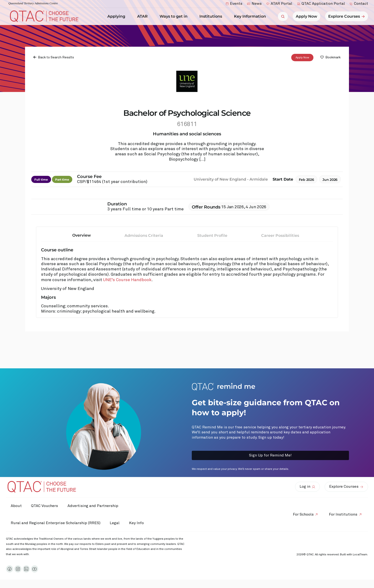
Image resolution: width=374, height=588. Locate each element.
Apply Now (302, 57)
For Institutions (343, 514)
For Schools (303, 514)
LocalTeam (360, 555)
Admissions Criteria (144, 235)
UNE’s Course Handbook (127, 280)
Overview (82, 235)
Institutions (212, 16)
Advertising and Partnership (93, 506)
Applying (117, 16)
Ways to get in (175, 16)
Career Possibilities (280, 235)
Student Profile (212, 235)
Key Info (138, 523)
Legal (115, 523)
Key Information (251, 16)
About (16, 506)
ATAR (144, 16)
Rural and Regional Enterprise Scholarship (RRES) (56, 523)
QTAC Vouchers (45, 506)
